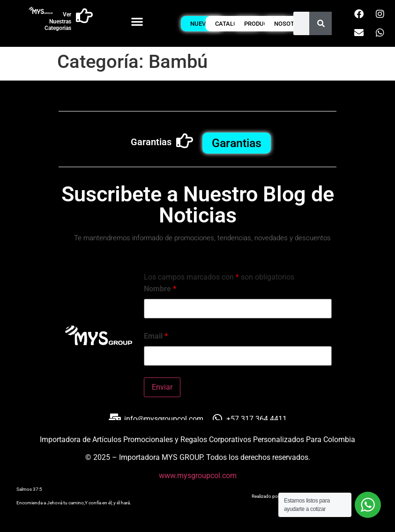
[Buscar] (321, 23)
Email (156, 336)
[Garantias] (185, 141)
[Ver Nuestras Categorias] (84, 16)
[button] (137, 21)
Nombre (160, 289)
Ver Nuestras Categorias (58, 21)
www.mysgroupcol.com (198, 476)
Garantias (151, 142)
